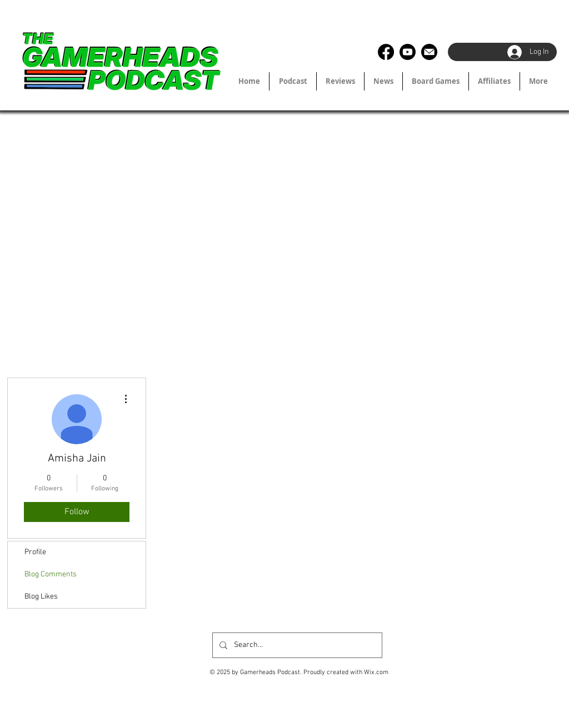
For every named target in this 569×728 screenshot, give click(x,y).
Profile (35, 552)
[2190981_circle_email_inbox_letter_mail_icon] (429, 52)
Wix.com (376, 672)
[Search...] (296, 645)
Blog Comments (51, 574)
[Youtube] (408, 52)
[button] (494, 81)
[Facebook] (386, 52)
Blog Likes (41, 597)
